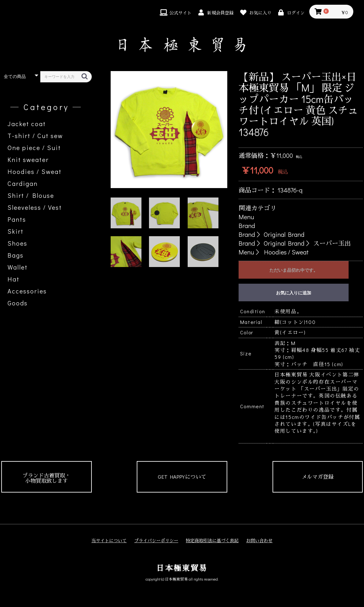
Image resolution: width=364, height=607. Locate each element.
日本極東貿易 (182, 568)
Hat (14, 279)
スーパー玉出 (332, 243)
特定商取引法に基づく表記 (212, 540)
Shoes (17, 243)
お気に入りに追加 (294, 293)
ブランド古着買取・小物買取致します (46, 478)
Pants (17, 219)
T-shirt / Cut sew (35, 136)
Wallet (18, 267)
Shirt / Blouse (31, 195)
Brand (247, 226)
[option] (169, 130)
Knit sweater (28, 159)
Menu (246, 217)
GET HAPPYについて (182, 477)
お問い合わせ (259, 540)
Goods (18, 303)
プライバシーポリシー (156, 540)
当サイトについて (109, 540)
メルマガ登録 (317, 477)
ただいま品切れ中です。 (294, 270)
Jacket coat (27, 124)
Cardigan (23, 183)
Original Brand (284, 234)
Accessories (27, 291)
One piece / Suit (34, 148)
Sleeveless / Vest (35, 207)
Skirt (16, 231)
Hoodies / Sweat (35, 171)
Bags (16, 255)
